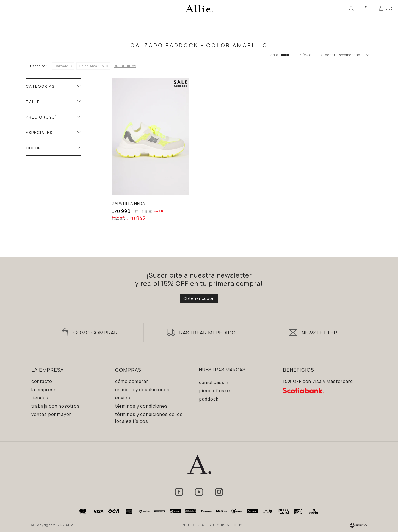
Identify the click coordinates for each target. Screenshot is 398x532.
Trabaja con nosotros (56, 406)
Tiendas (40, 398)
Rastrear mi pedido (208, 333)
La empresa (44, 390)
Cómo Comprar (96, 333)
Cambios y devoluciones (142, 390)
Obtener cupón (199, 298)
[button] (351, 8)
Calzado (61, 66)
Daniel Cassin (214, 382)
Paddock (209, 399)
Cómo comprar (132, 381)
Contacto (42, 381)
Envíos (123, 398)
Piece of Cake (215, 391)
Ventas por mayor (51, 414)
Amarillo (92, 66)
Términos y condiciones (142, 406)
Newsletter (319, 333)
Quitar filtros (125, 66)
